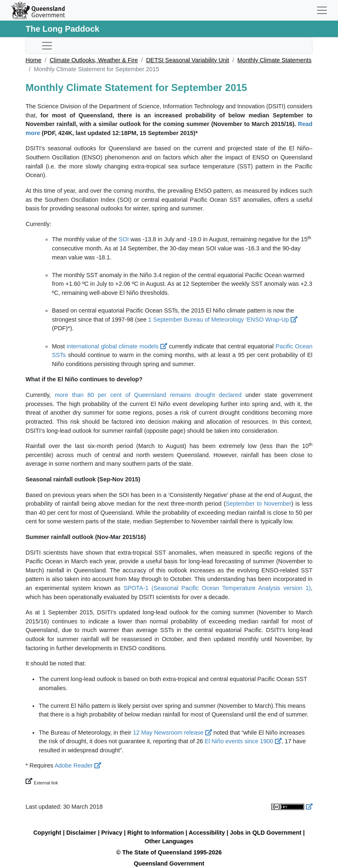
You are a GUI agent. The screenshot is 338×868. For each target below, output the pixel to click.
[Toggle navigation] (322, 10)
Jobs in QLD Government (267, 833)
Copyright (47, 833)
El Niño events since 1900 (243, 741)
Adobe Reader (78, 765)
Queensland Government (169, 863)
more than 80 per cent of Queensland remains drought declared (148, 395)
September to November (259, 504)
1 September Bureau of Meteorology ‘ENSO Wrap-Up (223, 320)
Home (33, 60)
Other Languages (169, 841)
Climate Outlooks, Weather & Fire (94, 60)
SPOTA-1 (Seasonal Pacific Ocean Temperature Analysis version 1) (217, 588)
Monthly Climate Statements (275, 60)
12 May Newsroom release (173, 733)
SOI (124, 239)
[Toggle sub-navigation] (47, 46)
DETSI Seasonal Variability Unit (187, 60)
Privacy (112, 833)
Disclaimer (81, 833)
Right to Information (156, 833)
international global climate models (117, 346)
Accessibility (207, 833)
